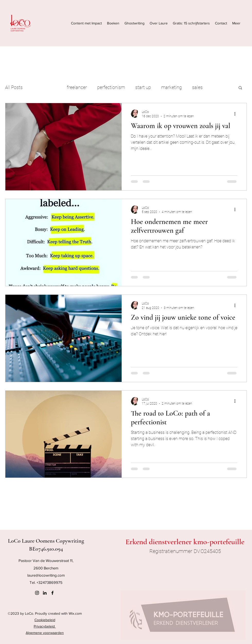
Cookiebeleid (45, 620)
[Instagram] (37, 593)
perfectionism (111, 87)
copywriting (45, 87)
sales (197, 87)
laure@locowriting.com (46, 575)
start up (143, 87)
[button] (240, 88)
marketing (172, 87)
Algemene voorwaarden (45, 633)
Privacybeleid (45, 626)
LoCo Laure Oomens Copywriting (46, 541)
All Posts (14, 87)
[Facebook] (52, 593)
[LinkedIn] (45, 593)
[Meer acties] (237, 114)
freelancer (77, 87)
